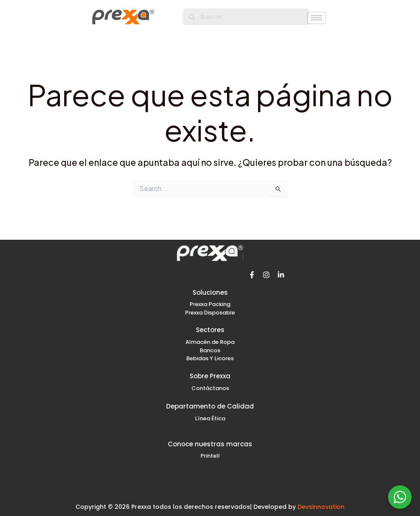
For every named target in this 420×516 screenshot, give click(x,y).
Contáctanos (210, 388)
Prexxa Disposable (210, 313)
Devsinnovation (321, 507)
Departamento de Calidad (210, 406)
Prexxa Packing (210, 304)
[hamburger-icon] (317, 18)
